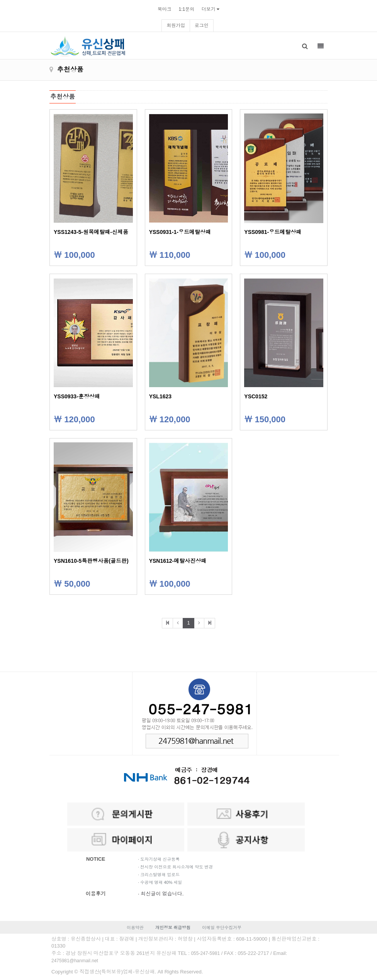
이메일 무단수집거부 (222, 928)
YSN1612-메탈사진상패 (178, 561)
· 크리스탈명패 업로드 (159, 875)
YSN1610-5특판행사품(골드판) (91, 561)
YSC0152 (256, 396)
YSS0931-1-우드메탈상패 (180, 232)
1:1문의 (186, 9)
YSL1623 (160, 396)
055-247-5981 (205, 953)
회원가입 (176, 25)
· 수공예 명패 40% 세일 (160, 882)
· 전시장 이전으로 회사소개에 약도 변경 (175, 867)
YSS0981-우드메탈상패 (273, 232)
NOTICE (96, 859)
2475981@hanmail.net (75, 961)
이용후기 (96, 894)
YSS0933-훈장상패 (77, 396)
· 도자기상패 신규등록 (159, 859)
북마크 (165, 9)
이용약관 (135, 928)
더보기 (209, 9)
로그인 (202, 25)
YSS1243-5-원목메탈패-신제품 (91, 232)
